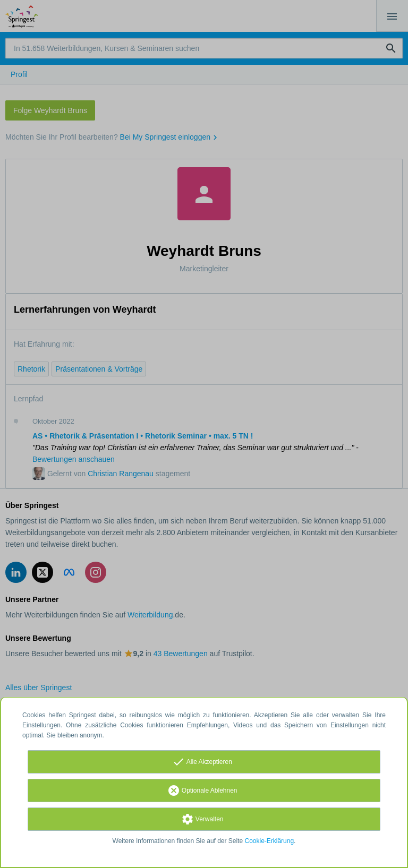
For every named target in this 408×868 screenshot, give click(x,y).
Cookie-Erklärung (270, 841)
